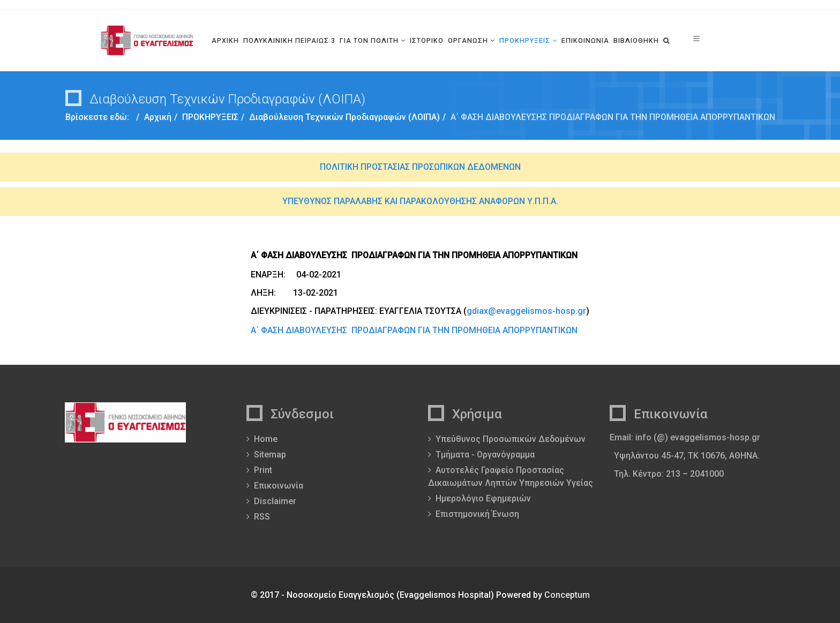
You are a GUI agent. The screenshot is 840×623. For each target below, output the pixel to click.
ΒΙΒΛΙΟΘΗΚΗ (636, 40)
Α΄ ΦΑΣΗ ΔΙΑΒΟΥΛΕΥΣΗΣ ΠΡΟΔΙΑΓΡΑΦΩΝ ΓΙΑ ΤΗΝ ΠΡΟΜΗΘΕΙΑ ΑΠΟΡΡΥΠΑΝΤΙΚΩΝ (414, 330)
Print (263, 470)
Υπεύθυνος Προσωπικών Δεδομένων (511, 439)
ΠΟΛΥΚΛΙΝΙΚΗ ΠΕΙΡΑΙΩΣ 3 (289, 40)
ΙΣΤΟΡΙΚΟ (427, 40)
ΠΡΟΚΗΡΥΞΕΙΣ (525, 40)
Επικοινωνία (279, 486)
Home (266, 439)
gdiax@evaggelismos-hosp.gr (526, 311)
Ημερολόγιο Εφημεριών (483, 498)
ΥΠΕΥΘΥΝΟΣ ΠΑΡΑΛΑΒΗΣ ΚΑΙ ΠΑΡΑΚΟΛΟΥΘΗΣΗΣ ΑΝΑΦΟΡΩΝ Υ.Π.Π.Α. (420, 201)
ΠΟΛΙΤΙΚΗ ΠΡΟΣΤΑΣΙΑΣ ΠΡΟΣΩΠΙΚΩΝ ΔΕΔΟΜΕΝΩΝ (420, 167)
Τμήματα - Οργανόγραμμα (485, 455)
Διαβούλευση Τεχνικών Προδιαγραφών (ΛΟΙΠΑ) (344, 117)
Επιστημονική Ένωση (477, 514)
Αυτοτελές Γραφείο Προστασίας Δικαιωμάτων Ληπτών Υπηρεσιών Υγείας (511, 476)
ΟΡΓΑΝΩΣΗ (468, 40)
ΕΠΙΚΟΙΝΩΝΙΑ (585, 40)
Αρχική (158, 117)
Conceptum (567, 595)
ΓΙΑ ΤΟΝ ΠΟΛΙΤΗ (369, 40)
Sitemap (270, 455)
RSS (262, 517)
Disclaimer (275, 501)
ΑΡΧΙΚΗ (225, 40)
